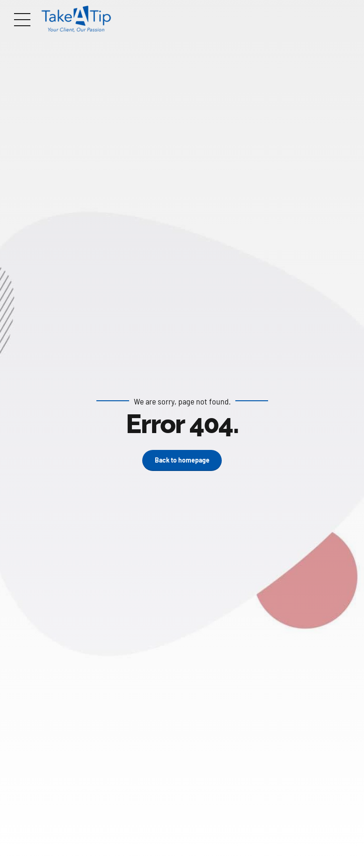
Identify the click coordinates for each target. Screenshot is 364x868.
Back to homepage (182, 460)
